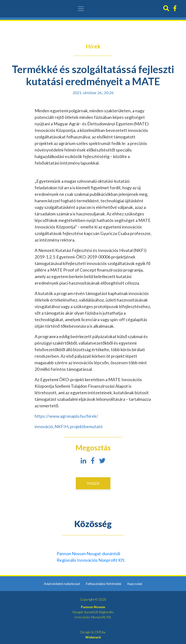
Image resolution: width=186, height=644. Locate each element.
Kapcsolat (135, 584)
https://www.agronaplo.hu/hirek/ (66, 416)
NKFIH (61, 426)
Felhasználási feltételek (104, 584)
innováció (44, 426)
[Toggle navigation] (81, 9)
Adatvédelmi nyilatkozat (62, 584)
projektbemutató (86, 426)
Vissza (93, 483)
